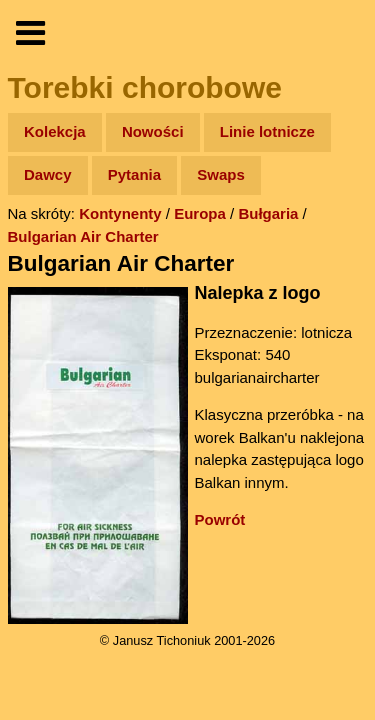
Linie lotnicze (267, 131)
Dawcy (48, 174)
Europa (200, 213)
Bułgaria (268, 213)
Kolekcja (55, 131)
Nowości (153, 131)
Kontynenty (120, 213)
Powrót (220, 519)
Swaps (221, 174)
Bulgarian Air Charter (83, 236)
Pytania (134, 174)
